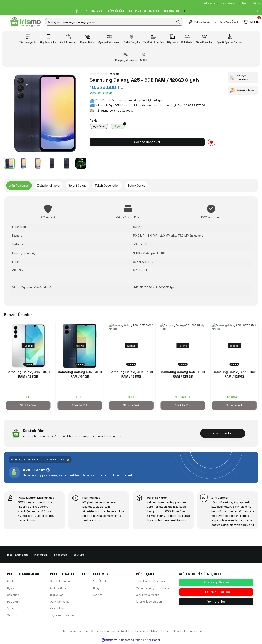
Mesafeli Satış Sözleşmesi (154, 588)
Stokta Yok (80, 405)
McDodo (13, 616)
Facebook (61, 555)
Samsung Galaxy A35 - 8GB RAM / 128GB (80, 374)
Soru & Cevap (77, 185)
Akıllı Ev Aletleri (60, 588)
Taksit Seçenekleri (107, 185)
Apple (11, 581)
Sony (10, 609)
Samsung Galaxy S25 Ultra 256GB (28, 374)
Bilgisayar (56, 595)
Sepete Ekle (28, 405)
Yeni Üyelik (100, 581)
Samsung (13, 595)
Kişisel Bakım (58, 609)
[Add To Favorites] (212, 143)
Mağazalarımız (229, 3)
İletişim (257, 3)
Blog (245, 3)
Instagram (41, 555)
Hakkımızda (208, 3)
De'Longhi (14, 602)
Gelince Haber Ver (147, 143)
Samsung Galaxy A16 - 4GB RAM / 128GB (183, 374)
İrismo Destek (223, 433)
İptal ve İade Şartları (150, 602)
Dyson (11, 588)
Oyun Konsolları (60, 602)
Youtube (80, 555)
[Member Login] (227, 22)
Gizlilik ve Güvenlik (148, 595)
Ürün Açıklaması (19, 185)
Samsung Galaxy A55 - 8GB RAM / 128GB (131, 374)
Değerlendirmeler (49, 185)
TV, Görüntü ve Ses (63, 616)
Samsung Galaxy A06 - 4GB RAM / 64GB (234, 374)
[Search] (114, 22)
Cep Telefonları (60, 581)
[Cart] (251, 22)
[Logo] (25, 22)
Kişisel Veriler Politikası (151, 581)
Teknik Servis (136, 185)
